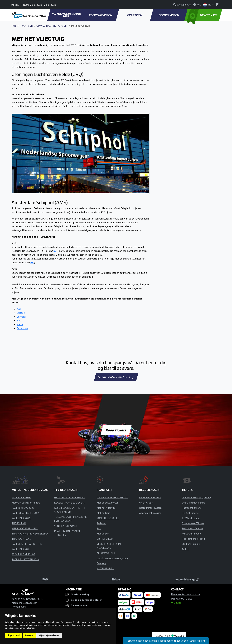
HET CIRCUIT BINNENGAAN (69, 497)
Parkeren (101, 523)
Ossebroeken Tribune (193, 523)
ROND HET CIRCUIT (108, 518)
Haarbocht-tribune (192, 508)
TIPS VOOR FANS (21, 539)
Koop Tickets (116, 430)
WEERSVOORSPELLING (25, 528)
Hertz (20, 324)
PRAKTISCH (135, 15)
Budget (21, 313)
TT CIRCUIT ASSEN (100, 15)
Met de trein (103, 513)
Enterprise (22, 328)
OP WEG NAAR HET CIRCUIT (52, 26)
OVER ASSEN (146, 503)
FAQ (45, 579)
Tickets (116, 579)
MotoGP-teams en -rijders (26, 503)
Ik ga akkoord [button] (14, 635)
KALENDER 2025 (21, 518)
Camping (101, 563)
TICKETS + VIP (202, 15)
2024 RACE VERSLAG (23, 554)
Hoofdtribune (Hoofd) (194, 539)
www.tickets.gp (187, 579)
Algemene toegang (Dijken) (196, 497)
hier (55, 251)
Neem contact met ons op (116, 377)
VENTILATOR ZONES (66, 526)
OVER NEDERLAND (150, 497)
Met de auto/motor (107, 503)
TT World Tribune (191, 518)
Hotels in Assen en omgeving (112, 558)
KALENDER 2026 (21, 497)
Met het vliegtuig (106, 508)
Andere (185, 549)
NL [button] (207, 5)
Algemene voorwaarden (24, 603)
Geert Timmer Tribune (193, 503)
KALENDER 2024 (21, 549)
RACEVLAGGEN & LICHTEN (27, 544)
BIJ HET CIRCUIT (106, 539)
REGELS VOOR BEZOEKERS (69, 503)
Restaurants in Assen (150, 508)
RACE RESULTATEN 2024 (25, 559)
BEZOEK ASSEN (169, 15)
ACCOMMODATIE (106, 553)
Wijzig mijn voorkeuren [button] (49, 635)
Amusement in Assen (150, 513)
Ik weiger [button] (29, 635)
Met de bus (103, 534)
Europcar (22, 317)
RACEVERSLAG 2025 (23, 508)
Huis (14, 26)
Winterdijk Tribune (191, 534)
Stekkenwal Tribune (192, 528)
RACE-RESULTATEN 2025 (26, 513)
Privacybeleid (19, 607)
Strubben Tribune (191, 544)
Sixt (19, 320)
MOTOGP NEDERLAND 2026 (66, 15)
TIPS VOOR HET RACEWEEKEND (30, 534)
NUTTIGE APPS (105, 568)
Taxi (99, 528)
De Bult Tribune (190, 513)
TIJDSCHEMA (19, 523)
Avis (19, 309)
